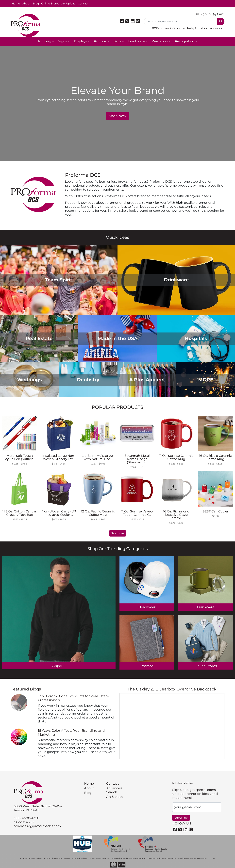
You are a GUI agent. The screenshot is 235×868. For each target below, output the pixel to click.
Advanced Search (114, 790)
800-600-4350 (163, 28)
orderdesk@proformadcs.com (201, 28)
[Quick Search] (181, 22)
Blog (36, 4)
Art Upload (68, 4)
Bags (119, 41)
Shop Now (118, 116)
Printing (46, 41)
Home (16, 4)
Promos (101, 41)
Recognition (186, 41)
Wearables (161, 41)
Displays (82, 41)
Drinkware (138, 41)
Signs (64, 41)
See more (118, 533)
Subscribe (181, 818)
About (26, 4)
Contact (83, 4)
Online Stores (50, 4)
